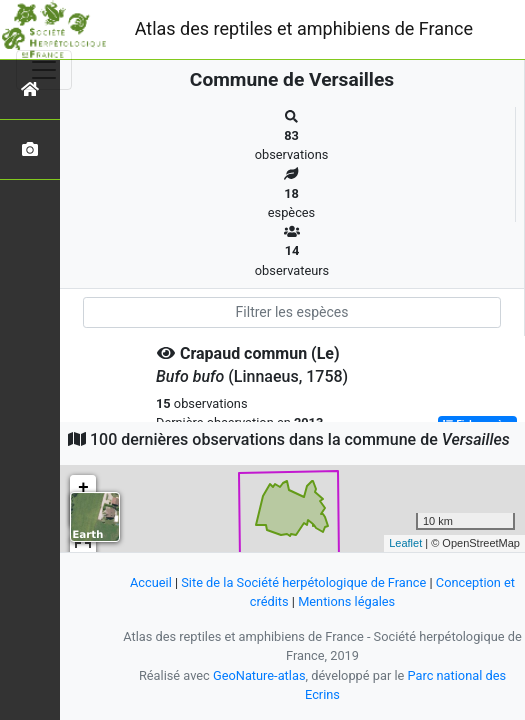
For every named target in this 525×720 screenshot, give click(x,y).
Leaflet (405, 543)
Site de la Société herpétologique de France (303, 582)
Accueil (151, 582)
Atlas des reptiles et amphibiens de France (304, 28)
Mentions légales (346, 601)
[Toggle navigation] (44, 70)
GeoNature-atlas (259, 675)
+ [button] (83, 488)
